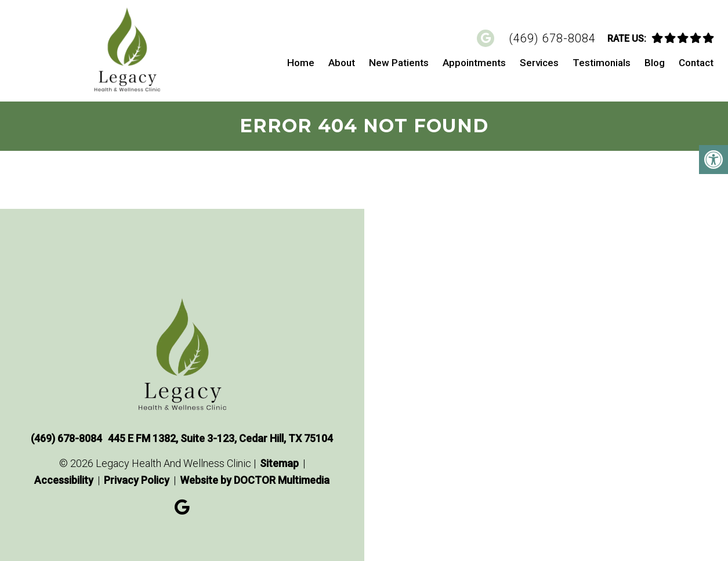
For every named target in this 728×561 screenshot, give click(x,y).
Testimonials (602, 63)
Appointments (474, 63)
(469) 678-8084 (552, 38)
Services (539, 63)
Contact (696, 63)
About (342, 63)
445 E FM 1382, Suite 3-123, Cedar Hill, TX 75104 (220, 438)
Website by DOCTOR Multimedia (255, 480)
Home (301, 63)
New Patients (399, 63)
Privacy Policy (137, 480)
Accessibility (64, 480)
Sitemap (279, 463)
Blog (655, 63)
